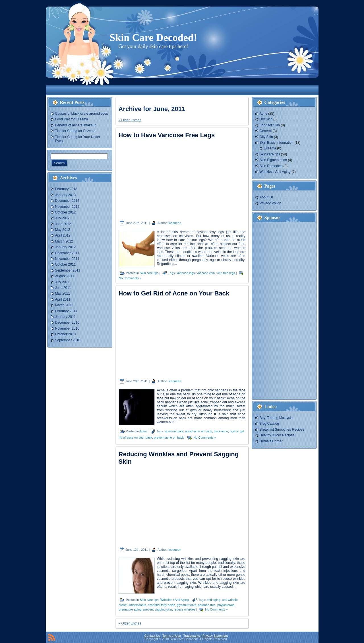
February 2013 (66, 189)
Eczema (270, 148)
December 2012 (67, 201)
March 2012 (64, 241)
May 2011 (63, 293)
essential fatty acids (162, 605)
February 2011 (66, 311)
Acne (143, 431)
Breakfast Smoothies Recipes (282, 430)
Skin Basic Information (277, 143)
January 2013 (66, 195)
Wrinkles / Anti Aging (175, 600)
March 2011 (64, 305)
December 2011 (67, 253)
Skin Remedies (271, 166)
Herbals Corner (271, 441)
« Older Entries (130, 120)
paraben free (207, 605)
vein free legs (226, 273)
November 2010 (67, 328)
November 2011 (67, 259)
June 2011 (63, 288)
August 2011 (65, 276)
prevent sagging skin (158, 609)
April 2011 (63, 299)
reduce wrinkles (185, 609)
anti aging (214, 600)
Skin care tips (149, 273)
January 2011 (66, 317)
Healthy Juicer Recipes (277, 435)
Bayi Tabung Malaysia (276, 418)
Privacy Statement (215, 636)
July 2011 (62, 282)
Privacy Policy (270, 203)
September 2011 (68, 270)
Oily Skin (266, 137)
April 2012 (63, 235)
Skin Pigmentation (273, 160)
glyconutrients (187, 605)
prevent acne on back (169, 437)
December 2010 (67, 322)
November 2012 (67, 207)
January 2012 (66, 247)
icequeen (175, 223)
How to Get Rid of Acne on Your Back (174, 293)
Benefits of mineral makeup (76, 125)
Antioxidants (138, 605)
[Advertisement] (155, 90)
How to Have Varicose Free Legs (167, 135)
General (266, 131)
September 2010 (68, 340)
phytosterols (226, 605)
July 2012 (62, 218)
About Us (267, 197)
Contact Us (152, 636)
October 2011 (66, 264)
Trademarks (192, 636)
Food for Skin (270, 125)
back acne (221, 431)
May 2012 (63, 230)
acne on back (174, 431)
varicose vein (206, 273)
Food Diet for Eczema (72, 119)
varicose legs (186, 273)
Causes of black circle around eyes (82, 114)
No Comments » (130, 278)
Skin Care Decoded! (153, 38)
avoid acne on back (199, 431)
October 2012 (66, 212)
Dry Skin (266, 119)
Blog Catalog (269, 424)
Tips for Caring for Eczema (75, 131)
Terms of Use (172, 636)
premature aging (130, 609)
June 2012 (63, 224)
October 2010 (66, 334)
